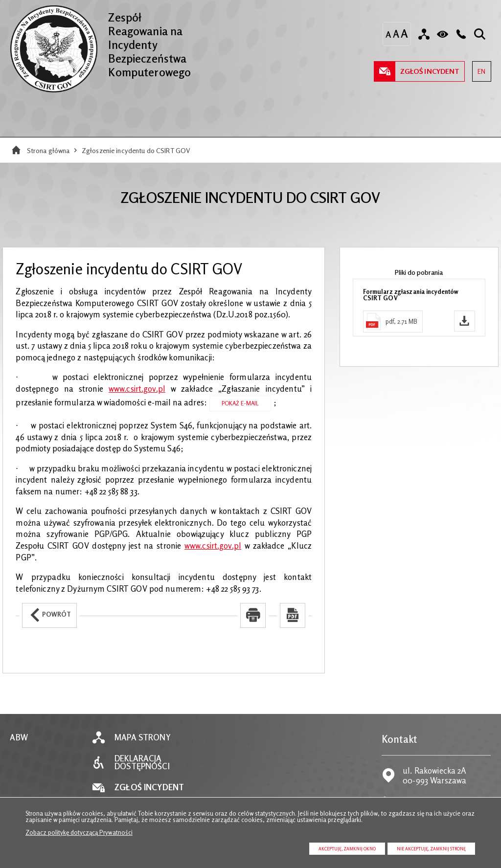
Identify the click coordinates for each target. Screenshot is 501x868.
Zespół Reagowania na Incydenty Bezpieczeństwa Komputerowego (100, 42)
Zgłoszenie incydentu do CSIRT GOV (136, 150)
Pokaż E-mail (240, 403)
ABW (19, 738)
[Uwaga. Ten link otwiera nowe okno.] (253, 615)
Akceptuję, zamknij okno (347, 849)
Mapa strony (142, 738)
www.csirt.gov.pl (137, 389)
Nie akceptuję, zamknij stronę (431, 849)
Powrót (46, 611)
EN (479, 68)
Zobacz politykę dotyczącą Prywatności (79, 832)
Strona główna (48, 150)
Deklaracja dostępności (142, 763)
